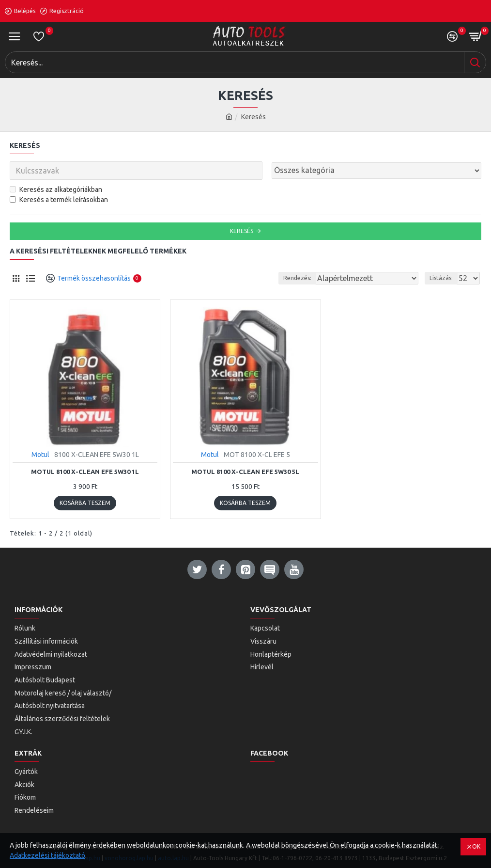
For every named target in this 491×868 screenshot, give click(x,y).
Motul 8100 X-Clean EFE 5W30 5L (245, 472)
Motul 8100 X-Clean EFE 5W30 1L (85, 472)
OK (476, 846)
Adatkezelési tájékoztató (47, 855)
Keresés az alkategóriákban (56, 189)
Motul (40, 455)
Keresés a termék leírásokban (59, 200)
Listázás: (441, 278)
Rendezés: (297, 278)
